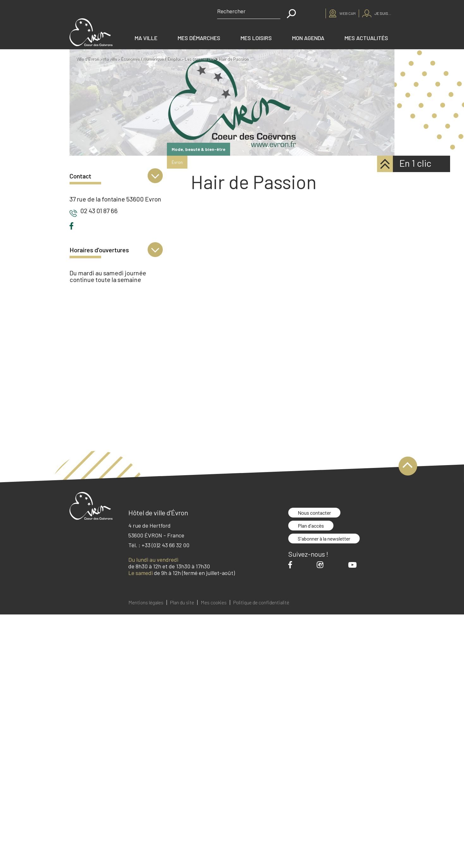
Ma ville (146, 38)
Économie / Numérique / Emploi (150, 59)
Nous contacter (314, 513)
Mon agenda (308, 38)
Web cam (348, 13)
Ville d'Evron (87, 59)
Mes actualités (366, 38)
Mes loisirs (256, 38)
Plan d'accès (311, 526)
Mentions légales (146, 602)
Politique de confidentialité (261, 602)
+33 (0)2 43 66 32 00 (165, 545)
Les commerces (199, 59)
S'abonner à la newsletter (324, 539)
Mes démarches (199, 38)
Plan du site (182, 602)
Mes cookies (214, 602)
